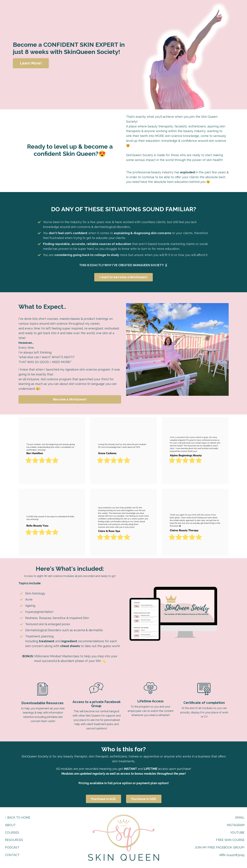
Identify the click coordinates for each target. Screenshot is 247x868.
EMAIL (240, 817)
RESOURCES (14, 840)
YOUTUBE (237, 833)
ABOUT (10, 825)
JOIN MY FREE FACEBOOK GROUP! (220, 847)
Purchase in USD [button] (146, 802)
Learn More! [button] (31, 63)
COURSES (12, 833)
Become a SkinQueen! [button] (70, 399)
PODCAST (12, 847)
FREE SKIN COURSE (230, 840)
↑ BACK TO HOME (18, 817)
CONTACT (12, 855)
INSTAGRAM (236, 825)
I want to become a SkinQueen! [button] (123, 278)
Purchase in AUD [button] (101, 802)
